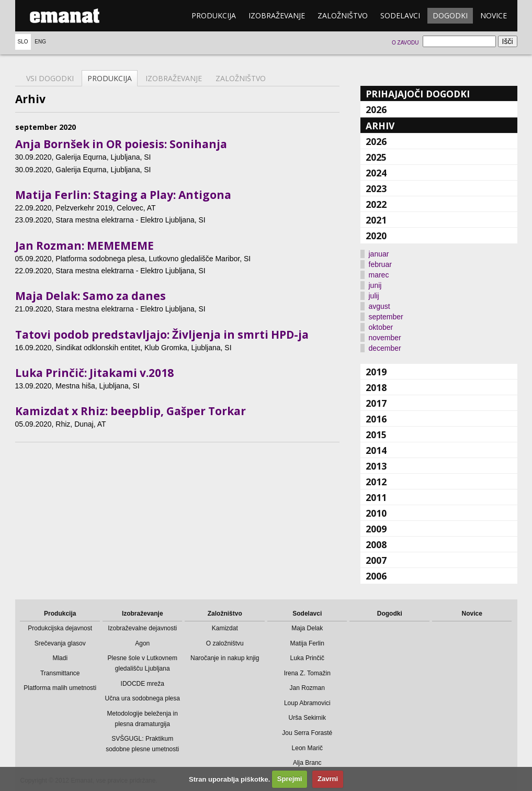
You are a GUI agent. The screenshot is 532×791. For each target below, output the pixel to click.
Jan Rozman (307, 688)
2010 (376, 513)
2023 (376, 188)
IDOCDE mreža (143, 684)
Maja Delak (307, 628)
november (385, 338)
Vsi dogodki (50, 78)
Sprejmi (290, 779)
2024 (376, 173)
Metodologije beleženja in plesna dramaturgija (143, 719)
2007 (376, 560)
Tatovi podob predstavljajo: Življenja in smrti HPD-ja (162, 335)
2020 (376, 236)
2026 (376, 109)
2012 (376, 482)
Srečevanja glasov (60, 643)
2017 (376, 403)
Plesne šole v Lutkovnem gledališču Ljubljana (143, 663)
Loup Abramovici (307, 703)
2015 (376, 435)
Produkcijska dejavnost (60, 628)
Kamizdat (225, 628)
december (385, 348)
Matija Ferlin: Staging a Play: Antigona (123, 195)
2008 (376, 544)
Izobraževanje (277, 15)
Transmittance (60, 673)
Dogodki (450, 15)
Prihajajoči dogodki (418, 94)
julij (374, 296)
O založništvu (225, 643)
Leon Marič (307, 748)
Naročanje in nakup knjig (225, 658)
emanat (65, 16)
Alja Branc (307, 763)
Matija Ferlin (307, 643)
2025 (376, 157)
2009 (376, 529)
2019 (376, 372)
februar (380, 264)
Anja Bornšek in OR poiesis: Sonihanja (121, 144)
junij (375, 285)
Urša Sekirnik (307, 718)
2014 (376, 450)
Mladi (60, 658)
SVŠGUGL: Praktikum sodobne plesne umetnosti (142, 744)
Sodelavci (400, 15)
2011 (376, 497)
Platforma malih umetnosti (60, 688)
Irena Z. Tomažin (307, 673)
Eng (40, 42)
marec (379, 275)
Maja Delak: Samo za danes (90, 296)
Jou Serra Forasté (307, 733)
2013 (376, 466)
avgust (380, 306)
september (386, 317)
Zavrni (328, 779)
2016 (376, 419)
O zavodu (405, 43)
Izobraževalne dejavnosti (142, 628)
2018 (376, 387)
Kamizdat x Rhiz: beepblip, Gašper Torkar (131, 411)
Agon (142, 643)
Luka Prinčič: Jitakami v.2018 (94, 373)
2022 (376, 204)
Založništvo (343, 15)
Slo (23, 42)
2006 (376, 576)
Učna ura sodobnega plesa (143, 698)
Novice (494, 15)
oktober (381, 327)
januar (379, 254)
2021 (376, 220)
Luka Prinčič (307, 658)
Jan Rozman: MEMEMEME (84, 246)
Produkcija (214, 15)
